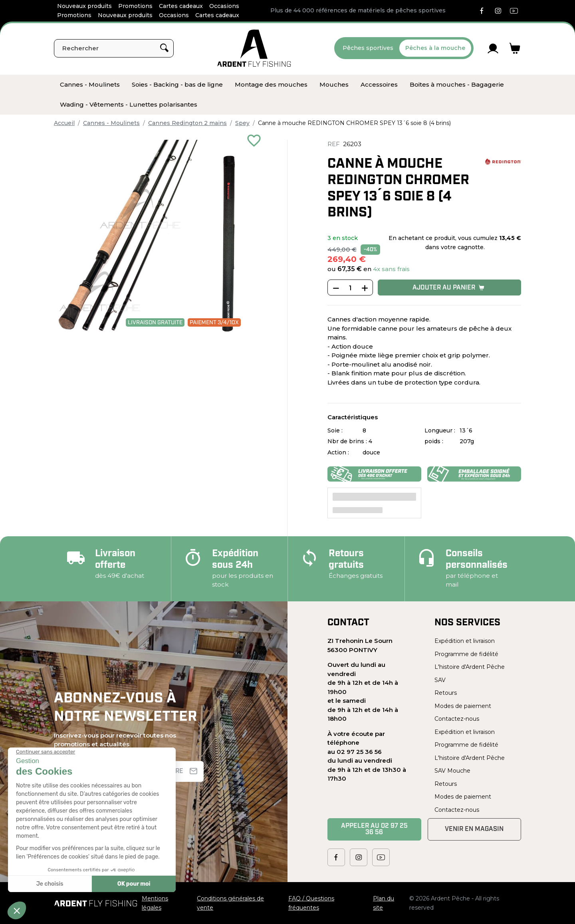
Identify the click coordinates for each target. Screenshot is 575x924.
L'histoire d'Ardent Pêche (470, 667)
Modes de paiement (463, 706)
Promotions (135, 6)
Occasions (224, 6)
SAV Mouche (452, 771)
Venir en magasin (474, 829)
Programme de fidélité (466, 654)
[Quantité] (350, 288)
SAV (440, 680)
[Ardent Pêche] (254, 48)
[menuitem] (90, 85)
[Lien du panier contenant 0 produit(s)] (515, 48)
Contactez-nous (457, 719)
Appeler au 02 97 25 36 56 (374, 829)
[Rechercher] (114, 48)
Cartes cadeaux (181, 6)
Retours (446, 693)
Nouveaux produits (84, 6)
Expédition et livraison (465, 641)
